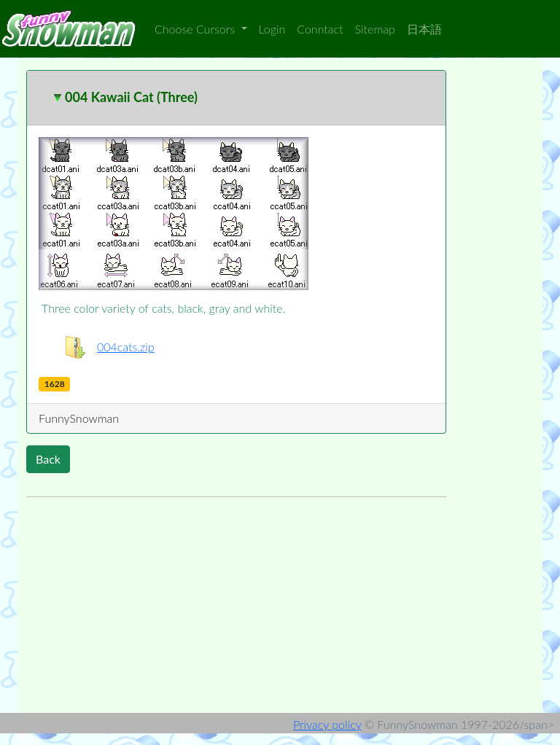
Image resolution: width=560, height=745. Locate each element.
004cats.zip (126, 347)
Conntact (320, 29)
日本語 (424, 29)
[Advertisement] (236, 611)
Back (48, 459)
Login (272, 29)
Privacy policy (327, 724)
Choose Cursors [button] (196, 29)
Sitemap (375, 29)
